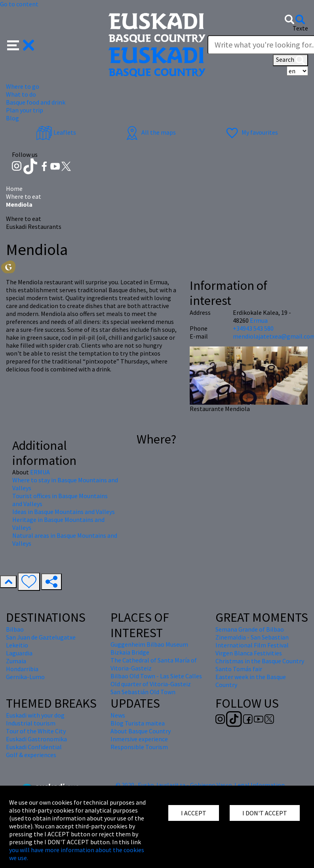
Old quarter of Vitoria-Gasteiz (151, 684)
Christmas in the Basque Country (260, 661)
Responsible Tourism (139, 747)
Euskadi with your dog (35, 715)
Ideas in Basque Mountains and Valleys (64, 512)
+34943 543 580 (253, 328)
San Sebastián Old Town (143, 692)
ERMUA (40, 472)
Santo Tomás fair (239, 669)
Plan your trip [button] (25, 110)
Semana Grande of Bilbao (250, 629)
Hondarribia (22, 669)
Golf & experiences (31, 755)
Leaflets (56, 132)
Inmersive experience (139, 739)
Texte (300, 28)
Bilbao (15, 629)
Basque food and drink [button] (36, 102)
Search (290, 60)
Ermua (259, 320)
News (118, 715)
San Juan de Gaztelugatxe (41, 637)
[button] (21, 44)
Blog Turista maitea (138, 723)
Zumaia (16, 661)
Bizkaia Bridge (130, 652)
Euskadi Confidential (34, 747)
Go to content (19, 4)
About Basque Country (141, 731)
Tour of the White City (36, 731)
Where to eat (24, 196)
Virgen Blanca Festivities (249, 653)
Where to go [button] (23, 86)
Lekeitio (17, 645)
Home (14, 188)
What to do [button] (21, 94)
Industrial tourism (31, 723)
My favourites (251, 132)
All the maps (150, 132)
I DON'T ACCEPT (265, 813)
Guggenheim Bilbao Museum (149, 644)
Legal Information (260, 785)
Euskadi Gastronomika (36, 739)
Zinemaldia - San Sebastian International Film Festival (252, 641)
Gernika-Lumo (25, 677)
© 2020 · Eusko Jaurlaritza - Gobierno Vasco (174, 785)
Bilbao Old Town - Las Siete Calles (156, 676)
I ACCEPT (194, 813)
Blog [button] (12, 118)
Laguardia (19, 653)
